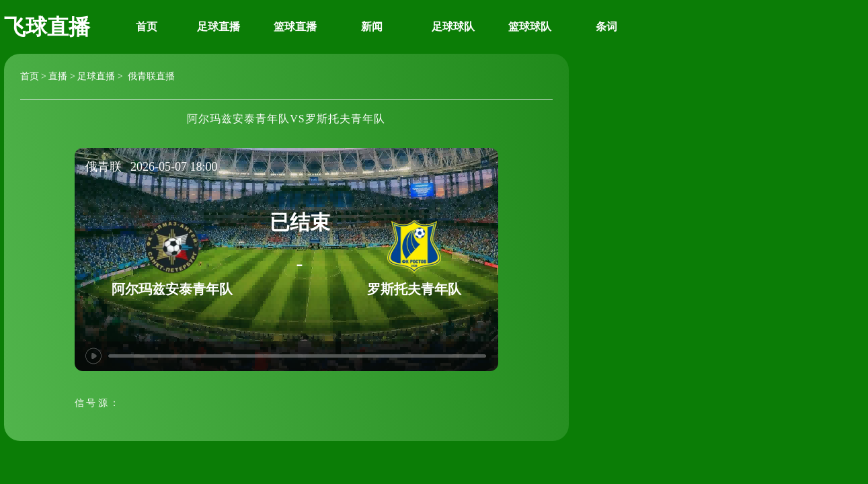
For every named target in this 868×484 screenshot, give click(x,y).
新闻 (372, 27)
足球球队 (453, 27)
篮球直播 (295, 27)
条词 (606, 27)
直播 (58, 76)
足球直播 (219, 27)
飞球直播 (47, 27)
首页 (147, 27)
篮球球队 (530, 27)
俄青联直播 (150, 76)
